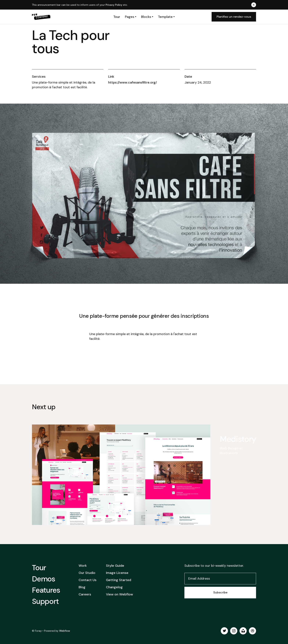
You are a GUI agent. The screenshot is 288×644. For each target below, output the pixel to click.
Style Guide (115, 566)
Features (46, 590)
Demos (44, 579)
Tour (39, 568)
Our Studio (87, 573)
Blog (82, 587)
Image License (117, 573)
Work (83, 566)
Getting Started (119, 580)
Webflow (65, 631)
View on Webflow (119, 594)
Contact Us (88, 580)
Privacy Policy (114, 5)
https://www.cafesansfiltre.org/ (133, 82)
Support (45, 601)
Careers (85, 594)
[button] (131, 17)
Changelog (114, 587)
